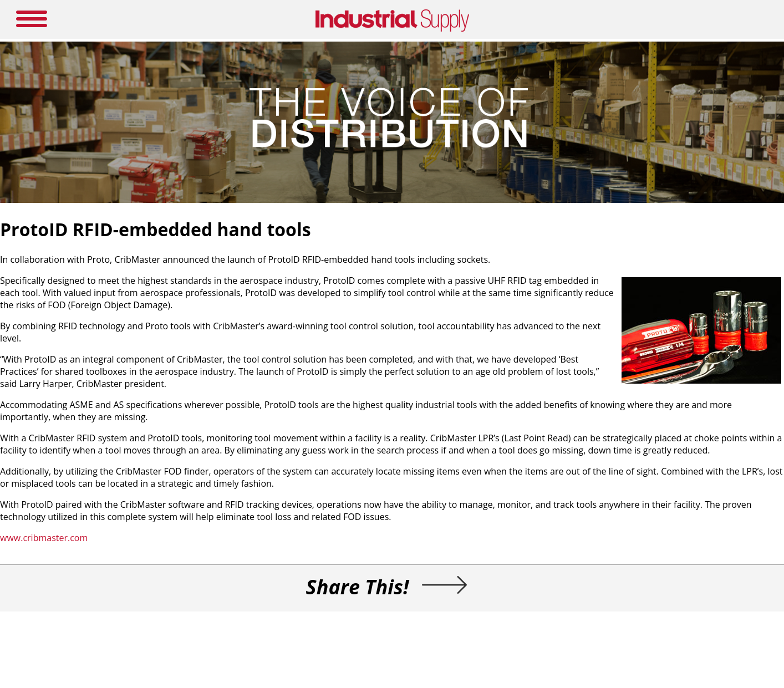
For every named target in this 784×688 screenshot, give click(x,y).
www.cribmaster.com (44, 538)
